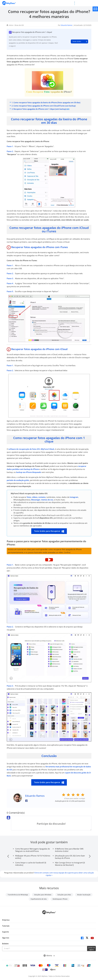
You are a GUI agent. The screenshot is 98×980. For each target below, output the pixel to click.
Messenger (36, 500)
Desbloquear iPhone (60, 899)
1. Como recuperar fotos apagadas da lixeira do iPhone (46, 103)
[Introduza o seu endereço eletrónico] (45, 948)
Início (11, 25)
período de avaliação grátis (18, 480)
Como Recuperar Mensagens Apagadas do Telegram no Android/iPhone (33, 850)
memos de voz (47, 500)
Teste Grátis (77, 41)
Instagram (74, 497)
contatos (42, 497)
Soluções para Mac (64, 895)
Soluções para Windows (43, 895)
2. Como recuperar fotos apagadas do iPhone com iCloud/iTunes (44, 106)
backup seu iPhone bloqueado (29, 472)
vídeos (35, 497)
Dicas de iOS (19, 25)
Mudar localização (84, 895)
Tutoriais (6, 926)
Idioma (49, 956)
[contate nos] (95, 9)
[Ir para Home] (9, 3)
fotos (29, 497)
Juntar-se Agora (92, 948)
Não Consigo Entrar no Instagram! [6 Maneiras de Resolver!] (70, 864)
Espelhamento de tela (39, 899)
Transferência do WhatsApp (18, 895)
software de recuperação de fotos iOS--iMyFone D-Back (31, 449)
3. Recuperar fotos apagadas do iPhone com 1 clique (39, 109)
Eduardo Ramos (67, 25)
